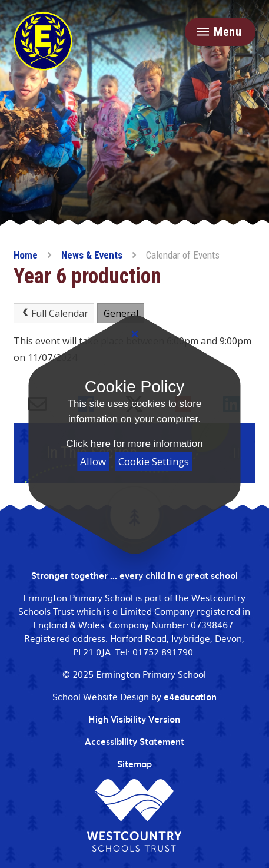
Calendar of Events (183, 255)
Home (26, 255)
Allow (93, 461)
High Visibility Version (134, 719)
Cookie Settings (154, 461)
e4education (190, 697)
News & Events (92, 255)
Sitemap (134, 764)
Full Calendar (54, 313)
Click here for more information (134, 444)
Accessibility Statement (134, 741)
